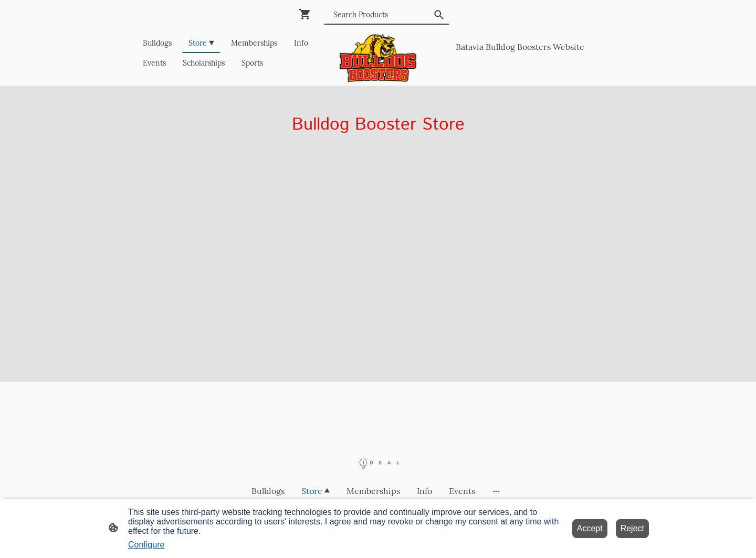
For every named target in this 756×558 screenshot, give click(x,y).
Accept (590, 528)
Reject (632, 528)
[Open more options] (496, 491)
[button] (439, 15)
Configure (146, 545)
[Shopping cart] (307, 14)
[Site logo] (378, 57)
